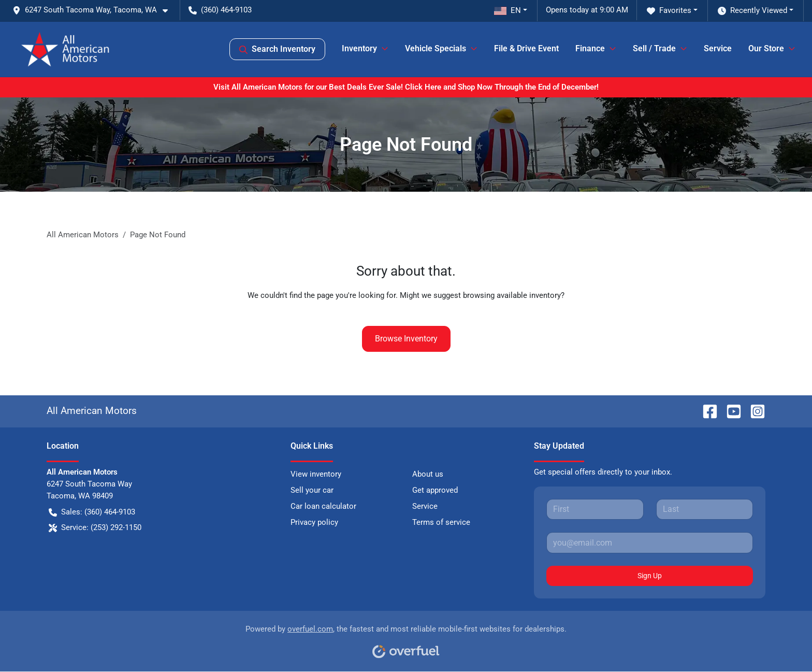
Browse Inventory (406, 339)
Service (718, 48)
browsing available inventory (512, 295)
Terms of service (441, 522)
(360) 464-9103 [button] (220, 10)
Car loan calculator (323, 506)
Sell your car (312, 490)
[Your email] (650, 542)
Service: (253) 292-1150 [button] (95, 528)
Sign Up (650, 576)
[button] (94, 10)
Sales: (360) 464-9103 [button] (92, 512)
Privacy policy (314, 522)
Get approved (435, 490)
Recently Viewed (752, 11)
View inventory (316, 474)
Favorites (669, 11)
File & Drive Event (526, 48)
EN (508, 10)
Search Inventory (277, 49)
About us (428, 474)
